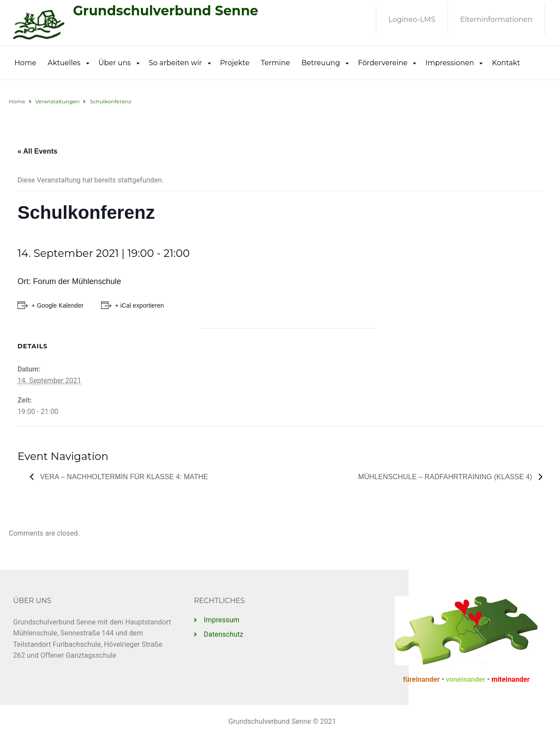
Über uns (115, 63)
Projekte (235, 63)
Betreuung (321, 63)
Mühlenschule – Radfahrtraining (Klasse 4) (446, 477)
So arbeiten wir (175, 63)
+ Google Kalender (58, 305)
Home (25, 63)
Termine (275, 63)
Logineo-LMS (412, 19)
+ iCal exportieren (140, 305)
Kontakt (506, 63)
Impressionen (450, 63)
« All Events (37, 151)
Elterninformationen (496, 19)
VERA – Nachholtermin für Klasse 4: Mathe (123, 477)
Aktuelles (64, 63)
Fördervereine (383, 63)
